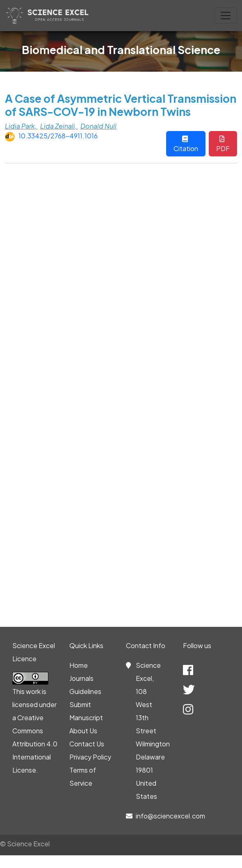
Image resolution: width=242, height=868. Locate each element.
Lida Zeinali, (59, 126)
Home (79, 665)
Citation (186, 144)
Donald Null (98, 126)
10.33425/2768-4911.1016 (58, 136)
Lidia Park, (21, 126)
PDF (223, 144)
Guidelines (85, 691)
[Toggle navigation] (226, 16)
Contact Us (87, 744)
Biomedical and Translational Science (121, 50)
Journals (81, 678)
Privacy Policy (90, 757)
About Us (83, 731)
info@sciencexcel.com (170, 816)
